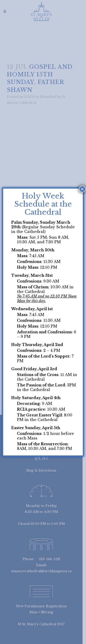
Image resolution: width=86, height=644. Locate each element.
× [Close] (82, 189)
